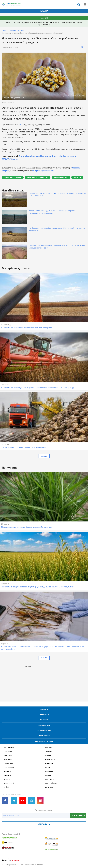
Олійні (6, 787)
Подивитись (44, 725)
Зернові (7, 779)
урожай (77, 177)
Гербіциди (8, 751)
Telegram (6, 171)
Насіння (7, 775)
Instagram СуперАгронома (43, 171)
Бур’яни (7, 771)
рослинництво (61, 177)
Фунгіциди (8, 755)
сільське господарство (38, 177)
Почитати (44, 720)
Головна (5, 30)
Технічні (48, 751)
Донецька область (13, 177)
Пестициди (9, 747)
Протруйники (9, 767)
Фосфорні (49, 771)
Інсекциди (8, 759)
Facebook (76, 168)
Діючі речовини (44, 730)
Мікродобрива (51, 783)
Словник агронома (44, 741)
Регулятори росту (11, 763)
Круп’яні (48, 747)
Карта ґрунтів (44, 736)
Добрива (49, 763)
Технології (44, 714)
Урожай (21, 30)
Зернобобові (9, 783)
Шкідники (50, 759)
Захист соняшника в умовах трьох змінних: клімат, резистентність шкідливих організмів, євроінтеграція (44, 24)
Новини (13, 30)
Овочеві (48, 755)
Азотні (48, 767)
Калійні (48, 775)
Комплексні (50, 779)
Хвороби (49, 787)
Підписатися (78, 815)
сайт (20, 125)
